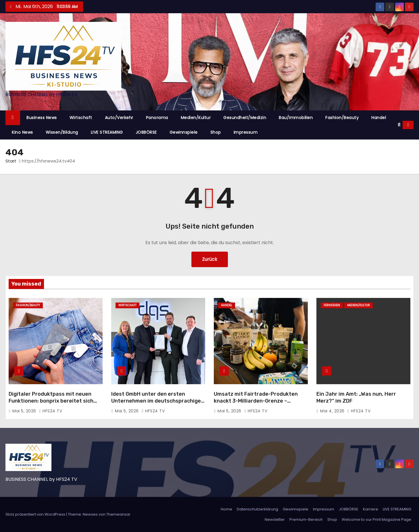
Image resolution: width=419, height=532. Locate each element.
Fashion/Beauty (342, 118)
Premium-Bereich (306, 519)
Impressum (246, 132)
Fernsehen (332, 305)
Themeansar (118, 514)
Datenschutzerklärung (257, 509)
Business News (42, 118)
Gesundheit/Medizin (245, 118)
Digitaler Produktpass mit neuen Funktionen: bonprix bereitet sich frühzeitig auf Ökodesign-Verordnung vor (51, 404)
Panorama (157, 118)
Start (11, 161)
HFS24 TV (50, 411)
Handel (379, 118)
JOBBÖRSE (146, 132)
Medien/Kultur (196, 118)
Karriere (371, 509)
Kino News (22, 132)
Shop (216, 132)
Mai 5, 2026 (25, 411)
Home (226, 509)
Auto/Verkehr (119, 118)
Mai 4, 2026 (333, 411)
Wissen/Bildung (62, 132)
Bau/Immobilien (296, 118)
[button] (399, 125)
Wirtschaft (81, 118)
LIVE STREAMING (107, 132)
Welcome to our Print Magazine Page (376, 519)
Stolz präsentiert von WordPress (36, 514)
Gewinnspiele (184, 132)
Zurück (210, 259)
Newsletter (275, 519)
